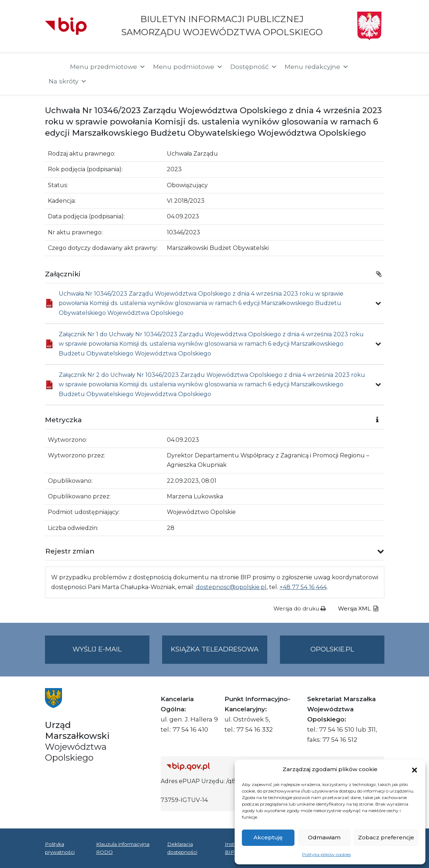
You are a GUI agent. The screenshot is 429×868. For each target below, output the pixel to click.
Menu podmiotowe (188, 67)
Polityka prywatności (60, 848)
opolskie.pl (332, 649)
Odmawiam (324, 837)
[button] (414, 769)
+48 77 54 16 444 (303, 587)
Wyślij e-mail (111, 654)
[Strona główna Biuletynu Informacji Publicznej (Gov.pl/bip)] (220, 766)
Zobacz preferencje (386, 837)
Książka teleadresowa (215, 649)
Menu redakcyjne (317, 67)
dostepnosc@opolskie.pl (231, 587)
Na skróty (68, 81)
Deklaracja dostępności (182, 848)
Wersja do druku (300, 608)
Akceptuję (268, 837)
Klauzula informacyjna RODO (123, 848)
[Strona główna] (54, 67)
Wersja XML (358, 608)
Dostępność (254, 67)
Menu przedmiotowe (108, 67)
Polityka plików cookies (326, 854)
